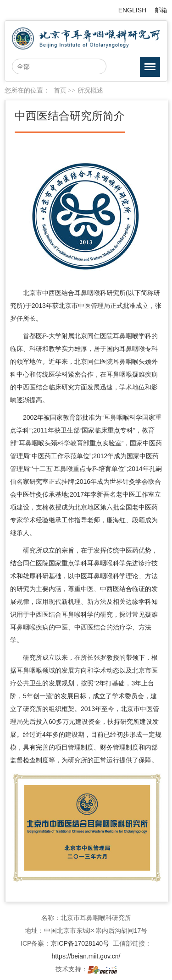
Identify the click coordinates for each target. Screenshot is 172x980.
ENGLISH (132, 10)
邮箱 (161, 10)
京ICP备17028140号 (80, 943)
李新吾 (100, 494)
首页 (60, 90)
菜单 (148, 68)
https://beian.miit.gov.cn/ (86, 956)
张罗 (100, 657)
